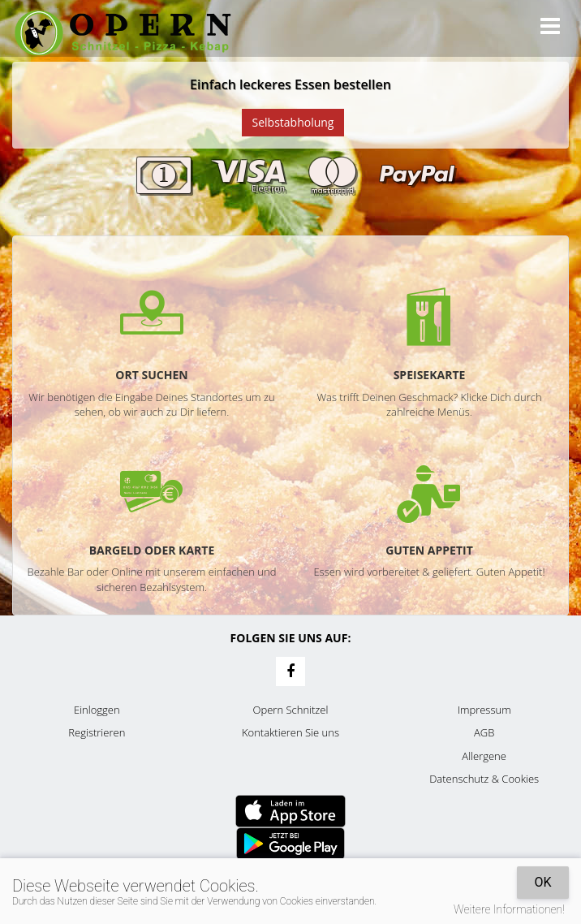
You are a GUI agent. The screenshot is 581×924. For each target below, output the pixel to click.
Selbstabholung (293, 122)
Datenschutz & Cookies (484, 779)
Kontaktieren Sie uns (290, 732)
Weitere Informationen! (509, 909)
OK (542, 882)
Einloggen (97, 710)
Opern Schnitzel (291, 710)
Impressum (484, 710)
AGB (484, 732)
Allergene (484, 756)
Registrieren (97, 732)
